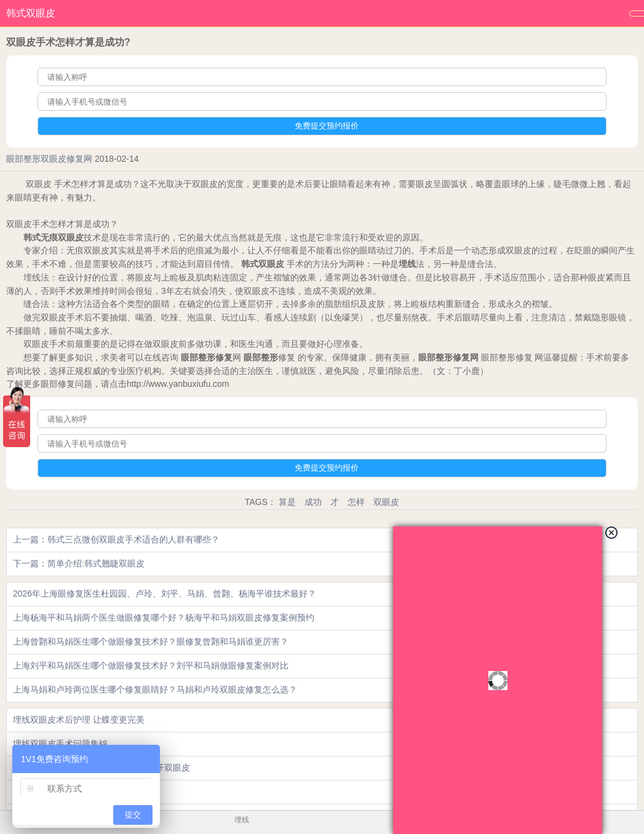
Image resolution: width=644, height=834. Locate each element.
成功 (313, 502)
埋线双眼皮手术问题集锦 (60, 744)
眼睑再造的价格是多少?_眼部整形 (78, 792)
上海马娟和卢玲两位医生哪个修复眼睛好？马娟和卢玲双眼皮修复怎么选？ (155, 689)
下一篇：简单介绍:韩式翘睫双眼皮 (79, 563)
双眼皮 (386, 502)
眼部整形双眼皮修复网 (49, 159)
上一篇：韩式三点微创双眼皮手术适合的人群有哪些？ (116, 539)
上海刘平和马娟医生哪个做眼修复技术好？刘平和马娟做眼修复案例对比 (151, 665)
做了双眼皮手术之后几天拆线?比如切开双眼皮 (101, 768)
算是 (287, 502)
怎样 (356, 502)
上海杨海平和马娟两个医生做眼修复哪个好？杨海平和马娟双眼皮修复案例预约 (164, 618)
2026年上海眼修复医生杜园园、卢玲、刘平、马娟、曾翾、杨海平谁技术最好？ (165, 594)
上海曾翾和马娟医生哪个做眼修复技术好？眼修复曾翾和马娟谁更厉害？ (151, 641)
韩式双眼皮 (31, 13)
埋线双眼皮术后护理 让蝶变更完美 (79, 720)
